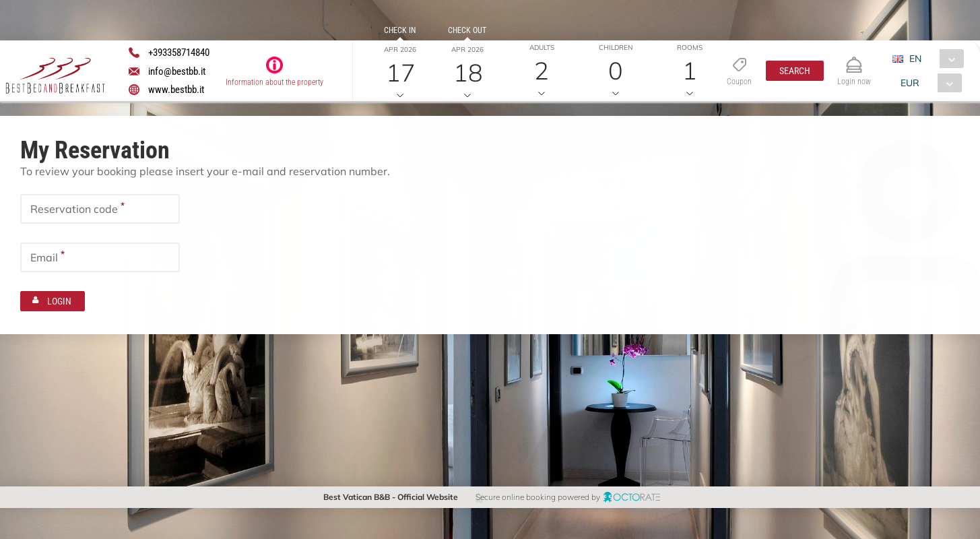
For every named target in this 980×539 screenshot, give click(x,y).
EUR (909, 83)
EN (915, 59)
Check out (467, 30)
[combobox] (933, 59)
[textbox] (100, 208)
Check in (400, 30)
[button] (795, 71)
